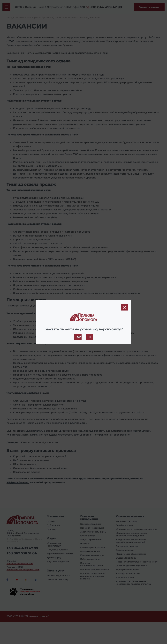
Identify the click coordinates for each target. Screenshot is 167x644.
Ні (89, 337)
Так (78, 337)
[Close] (125, 307)
